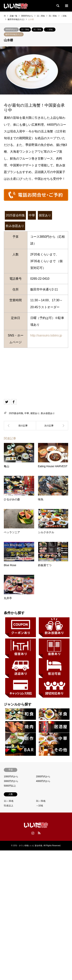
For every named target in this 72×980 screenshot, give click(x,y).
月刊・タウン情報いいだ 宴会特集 (28, 846)
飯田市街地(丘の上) (14, 34)
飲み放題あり (15, 226)
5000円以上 (10, 786)
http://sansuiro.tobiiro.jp (48, 335)
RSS (39, 833)
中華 (32, 215)
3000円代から (11, 30)
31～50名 (37, 30)
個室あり (45, 215)
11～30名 (25, 30)
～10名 (50, 30)
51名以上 (9, 806)
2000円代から (43, 777)
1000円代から (11, 777)
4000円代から (43, 781)
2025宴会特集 (15, 215)
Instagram (33, 833)
